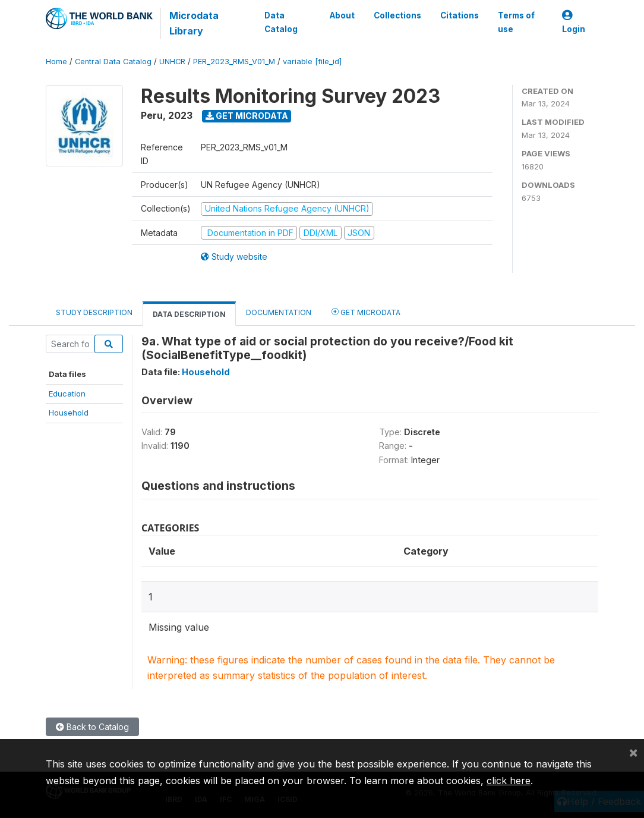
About (342, 15)
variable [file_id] (312, 62)
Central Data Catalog (113, 62)
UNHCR (172, 62)
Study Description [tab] (94, 312)
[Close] (633, 752)
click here (509, 781)
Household (69, 413)
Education (67, 394)
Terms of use (516, 22)
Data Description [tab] (189, 314)
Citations (460, 15)
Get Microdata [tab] (366, 312)
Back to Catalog (92, 727)
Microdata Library (194, 23)
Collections (397, 15)
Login (574, 22)
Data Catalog (281, 22)
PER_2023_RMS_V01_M (234, 62)
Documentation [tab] (279, 312)
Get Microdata (247, 116)
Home (56, 62)
